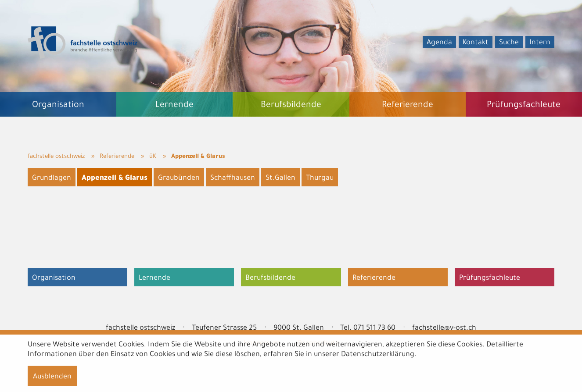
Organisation (54, 278)
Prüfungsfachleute (490, 278)
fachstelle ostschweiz (56, 157)
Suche (509, 43)
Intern (540, 43)
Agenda (439, 43)
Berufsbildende (270, 278)
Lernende (154, 278)
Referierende (117, 157)
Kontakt (476, 43)
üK (153, 157)
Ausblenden (52, 377)
